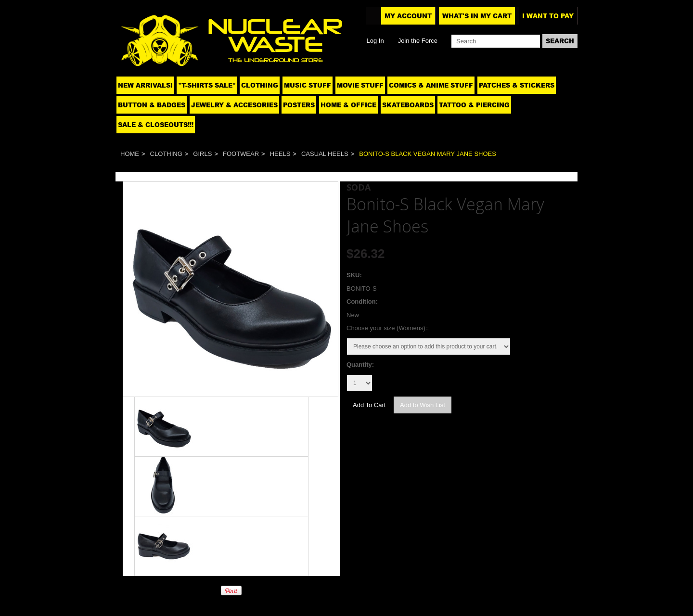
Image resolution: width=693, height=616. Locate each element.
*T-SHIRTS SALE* (207, 85)
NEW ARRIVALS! (145, 85)
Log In (375, 41)
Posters (299, 105)
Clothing (260, 85)
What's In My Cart (477, 16)
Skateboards (408, 105)
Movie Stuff (360, 85)
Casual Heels (325, 154)
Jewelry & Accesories (234, 105)
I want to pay (548, 16)
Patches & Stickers (517, 85)
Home (130, 154)
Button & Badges (152, 105)
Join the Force (418, 41)
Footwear (241, 154)
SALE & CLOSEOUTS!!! (156, 125)
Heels (280, 154)
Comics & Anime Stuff (431, 85)
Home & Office (348, 105)
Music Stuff (308, 85)
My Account (408, 16)
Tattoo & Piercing (474, 105)
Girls (202, 154)
